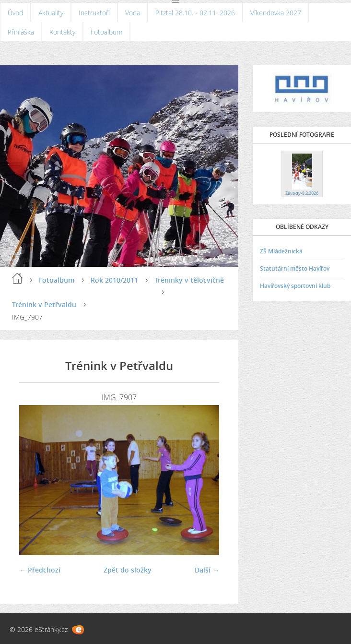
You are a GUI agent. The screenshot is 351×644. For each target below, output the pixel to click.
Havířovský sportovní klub (295, 286)
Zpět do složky (128, 570)
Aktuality (51, 13)
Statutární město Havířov (295, 268)
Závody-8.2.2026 (302, 193)
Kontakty (62, 32)
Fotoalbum (106, 32)
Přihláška (21, 32)
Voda (133, 13)
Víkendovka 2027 (276, 13)
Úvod (15, 13)
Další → (207, 570)
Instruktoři (94, 13)
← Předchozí (40, 570)
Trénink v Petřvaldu (44, 304)
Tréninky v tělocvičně (189, 280)
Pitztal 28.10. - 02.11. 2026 (195, 13)
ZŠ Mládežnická (281, 251)
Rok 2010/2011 (114, 280)
